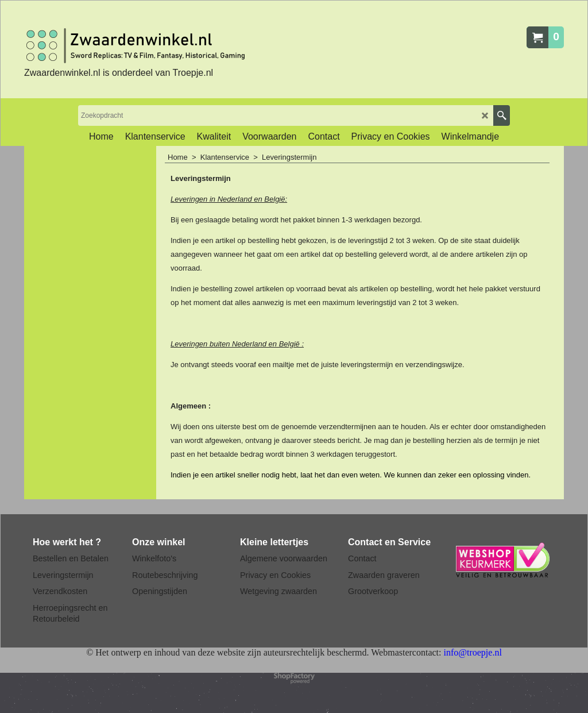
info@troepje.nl (472, 652)
